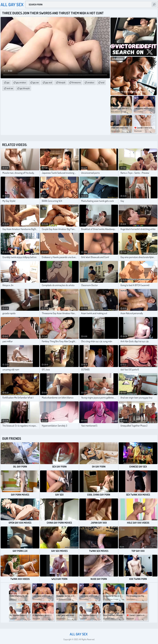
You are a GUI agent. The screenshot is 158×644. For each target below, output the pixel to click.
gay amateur (21, 82)
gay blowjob (25, 88)
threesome (76, 82)
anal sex (10, 88)
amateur (91, 82)
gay (8, 82)
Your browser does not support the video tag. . (55, 48)
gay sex (36, 82)
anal (103, 82)
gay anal (49, 82)
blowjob (62, 82)
